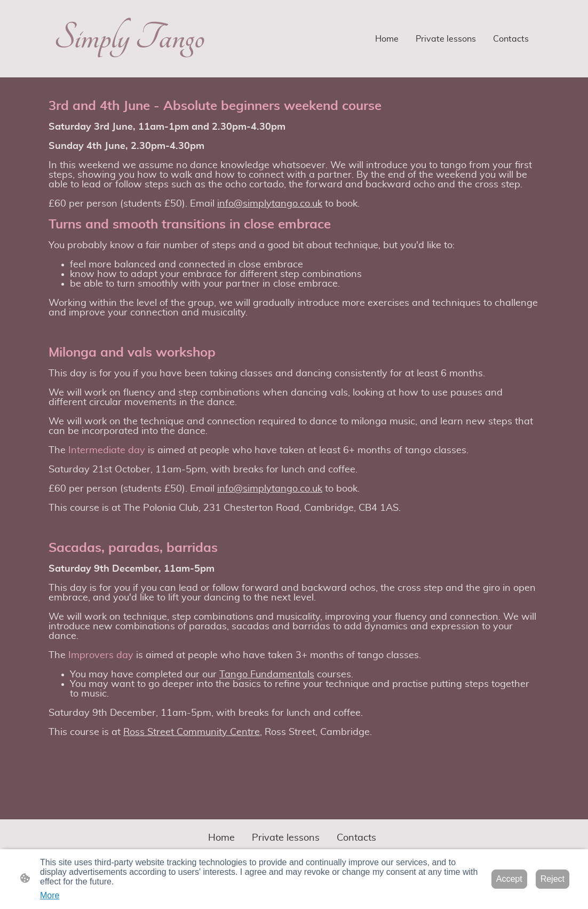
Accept (509, 879)
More (50, 895)
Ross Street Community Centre (192, 732)
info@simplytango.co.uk (270, 204)
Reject (553, 879)
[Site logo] (129, 69)
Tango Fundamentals (267, 675)
